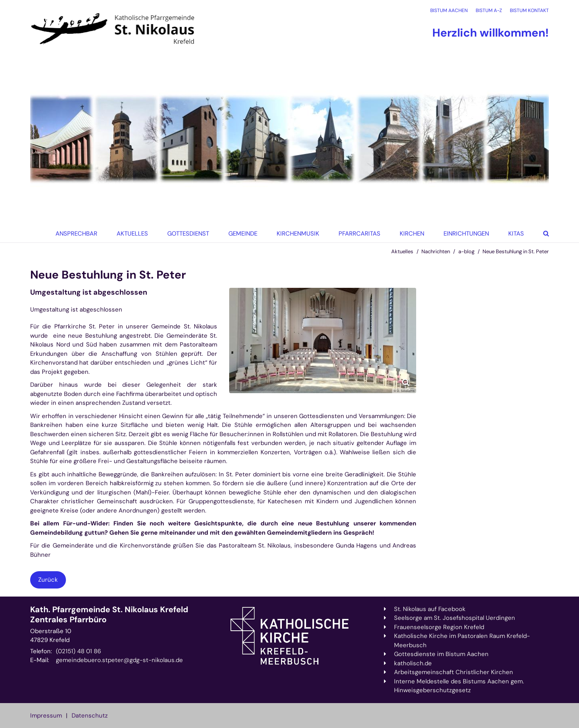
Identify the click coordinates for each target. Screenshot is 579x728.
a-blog (466, 251)
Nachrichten (436, 251)
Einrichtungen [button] (466, 234)
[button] (410, 234)
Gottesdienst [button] (188, 234)
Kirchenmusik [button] (298, 234)
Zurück (48, 580)
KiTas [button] (516, 234)
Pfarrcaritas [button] (359, 234)
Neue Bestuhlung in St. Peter (516, 251)
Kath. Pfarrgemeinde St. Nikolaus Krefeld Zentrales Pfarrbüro (109, 615)
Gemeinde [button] (243, 234)
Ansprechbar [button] (76, 234)
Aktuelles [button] (132, 234)
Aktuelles (402, 251)
